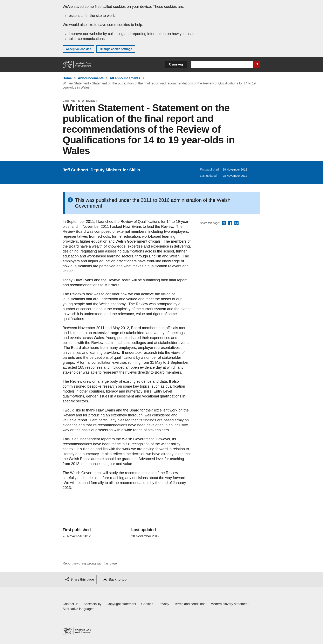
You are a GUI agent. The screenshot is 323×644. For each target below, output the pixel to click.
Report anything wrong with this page (90, 563)
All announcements (125, 78)
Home (67, 78)
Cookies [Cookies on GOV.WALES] (147, 604)
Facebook (230, 223)
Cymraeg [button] (176, 64)
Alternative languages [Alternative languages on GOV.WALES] (78, 609)
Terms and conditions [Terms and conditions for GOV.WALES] (190, 604)
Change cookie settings (116, 49)
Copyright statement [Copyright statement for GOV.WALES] (121, 604)
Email (236, 223)
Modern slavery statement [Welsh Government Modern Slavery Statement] (229, 604)
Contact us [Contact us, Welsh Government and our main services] (70, 604)
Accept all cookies (78, 49)
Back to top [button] (118, 579)
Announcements (91, 78)
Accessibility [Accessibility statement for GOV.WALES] (92, 604)
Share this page (82, 579)
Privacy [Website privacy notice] (164, 604)
